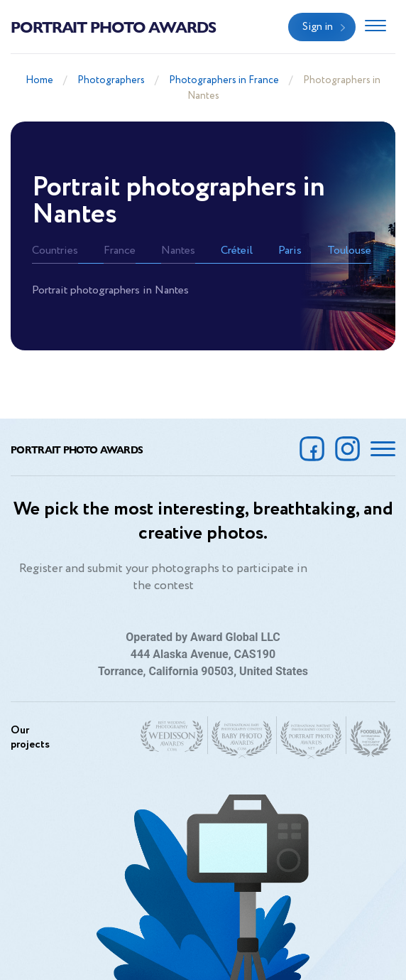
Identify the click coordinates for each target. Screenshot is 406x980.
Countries (55, 251)
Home (39, 80)
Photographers (111, 80)
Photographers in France (224, 80)
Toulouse (349, 251)
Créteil (237, 251)
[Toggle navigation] (375, 27)
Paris (290, 251)
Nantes (178, 251)
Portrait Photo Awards (113, 26)
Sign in (318, 27)
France (120, 251)
